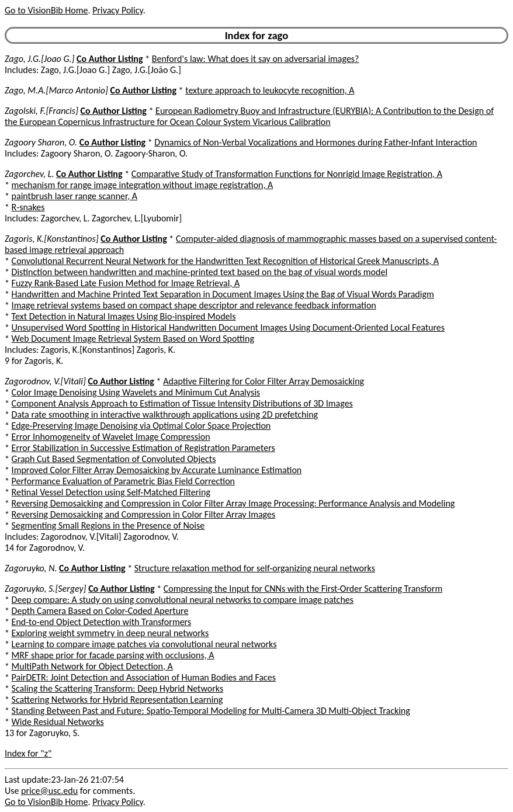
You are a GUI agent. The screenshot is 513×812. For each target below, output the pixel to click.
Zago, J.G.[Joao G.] (39, 59)
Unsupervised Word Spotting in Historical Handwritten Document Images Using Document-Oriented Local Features (228, 327)
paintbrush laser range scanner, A (74, 196)
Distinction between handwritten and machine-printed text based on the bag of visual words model (200, 272)
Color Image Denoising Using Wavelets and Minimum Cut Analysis (136, 392)
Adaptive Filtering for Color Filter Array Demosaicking (264, 381)
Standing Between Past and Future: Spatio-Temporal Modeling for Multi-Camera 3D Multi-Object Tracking (211, 711)
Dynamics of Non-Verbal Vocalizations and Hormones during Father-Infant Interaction (316, 142)
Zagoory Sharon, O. (41, 142)
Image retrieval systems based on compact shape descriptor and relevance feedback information (194, 305)
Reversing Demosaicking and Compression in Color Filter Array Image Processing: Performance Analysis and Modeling (233, 503)
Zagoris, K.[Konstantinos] (52, 239)
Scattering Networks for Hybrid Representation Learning (117, 700)
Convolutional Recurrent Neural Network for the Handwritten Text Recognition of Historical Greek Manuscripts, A (226, 261)
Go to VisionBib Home (46, 10)
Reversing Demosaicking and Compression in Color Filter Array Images (144, 514)
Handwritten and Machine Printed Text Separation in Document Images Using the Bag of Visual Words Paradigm (223, 294)
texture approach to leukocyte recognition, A (270, 90)
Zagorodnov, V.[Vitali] (45, 381)
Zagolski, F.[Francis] (41, 111)
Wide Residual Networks (58, 722)
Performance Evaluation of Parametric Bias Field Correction (123, 481)
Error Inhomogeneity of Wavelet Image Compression (111, 437)
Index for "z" (28, 753)
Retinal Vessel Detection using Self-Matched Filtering (111, 492)
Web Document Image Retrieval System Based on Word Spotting (133, 339)
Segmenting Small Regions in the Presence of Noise (108, 525)
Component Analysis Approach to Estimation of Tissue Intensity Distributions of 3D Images (182, 403)
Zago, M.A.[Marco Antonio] (56, 90)
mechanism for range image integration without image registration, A (143, 185)
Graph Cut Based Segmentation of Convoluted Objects (114, 459)
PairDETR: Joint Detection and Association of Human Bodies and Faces (144, 677)
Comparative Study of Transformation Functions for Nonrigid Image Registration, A (287, 174)
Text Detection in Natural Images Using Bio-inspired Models (124, 316)
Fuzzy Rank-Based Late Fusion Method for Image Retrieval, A (126, 283)
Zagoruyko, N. (31, 568)
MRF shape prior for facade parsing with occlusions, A (113, 655)
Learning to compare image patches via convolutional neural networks (144, 644)
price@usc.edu (49, 791)
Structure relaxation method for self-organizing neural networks (255, 568)
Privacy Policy (117, 10)
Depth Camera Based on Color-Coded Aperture (100, 611)
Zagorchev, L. (29, 174)
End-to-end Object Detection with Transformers (102, 622)
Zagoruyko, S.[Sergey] (46, 589)
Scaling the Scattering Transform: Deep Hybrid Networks (118, 688)
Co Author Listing (110, 59)
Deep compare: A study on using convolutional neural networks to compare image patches (183, 600)
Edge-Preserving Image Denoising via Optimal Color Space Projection (141, 426)
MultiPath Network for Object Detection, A (92, 666)
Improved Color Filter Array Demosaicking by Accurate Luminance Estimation (157, 470)
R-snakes (28, 207)
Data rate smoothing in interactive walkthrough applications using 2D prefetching (165, 414)
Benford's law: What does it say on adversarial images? (256, 59)
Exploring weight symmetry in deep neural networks (110, 633)
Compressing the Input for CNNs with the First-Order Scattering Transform (303, 589)
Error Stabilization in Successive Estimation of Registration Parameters (143, 448)
